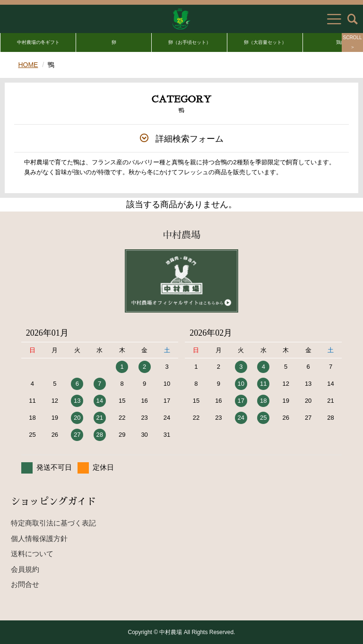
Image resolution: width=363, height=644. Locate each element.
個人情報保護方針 (39, 538)
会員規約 (25, 569)
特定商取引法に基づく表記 (53, 523)
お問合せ (25, 584)
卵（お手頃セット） (190, 42)
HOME (28, 65)
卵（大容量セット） (265, 42)
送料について (32, 554)
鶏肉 (341, 42)
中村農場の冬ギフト (38, 42)
